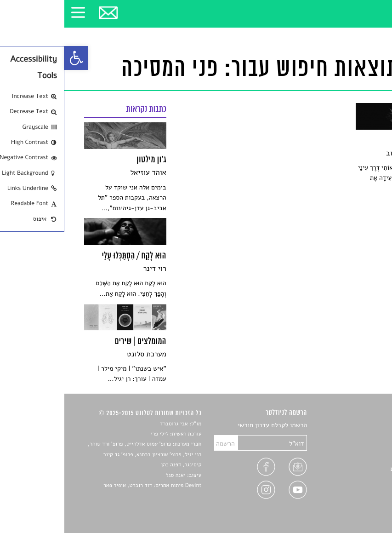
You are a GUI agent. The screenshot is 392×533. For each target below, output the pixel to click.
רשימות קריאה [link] (354, 458)
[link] (12, 58)
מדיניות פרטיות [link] (352, 490)
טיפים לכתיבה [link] (355, 479)
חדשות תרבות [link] (355, 447)
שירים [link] (365, 436)
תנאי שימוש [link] (357, 501)
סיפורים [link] (362, 426)
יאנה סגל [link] (111, 476)
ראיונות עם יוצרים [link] (349, 469)
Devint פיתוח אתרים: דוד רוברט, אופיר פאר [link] (88, 486)
